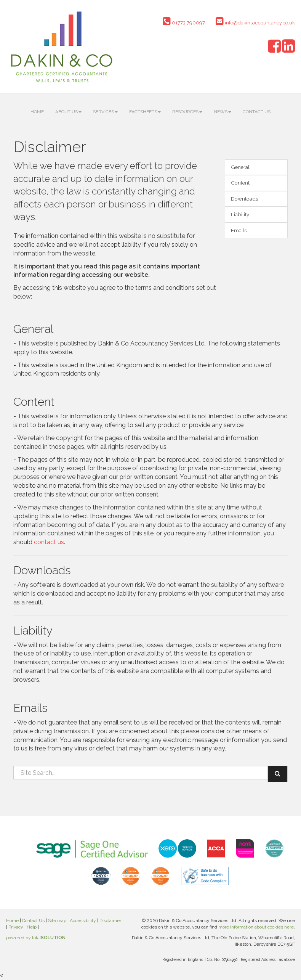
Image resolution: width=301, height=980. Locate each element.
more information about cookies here (256, 927)
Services (105, 112)
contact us (49, 542)
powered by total (36, 938)
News (223, 112)
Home (37, 112)
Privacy (16, 927)
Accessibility (83, 921)
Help (32, 927)
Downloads (244, 199)
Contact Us (257, 112)
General (240, 167)
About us (68, 112)
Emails (239, 230)
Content (240, 183)
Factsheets (145, 112)
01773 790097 (184, 23)
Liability (240, 214)
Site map (57, 921)
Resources (187, 112)
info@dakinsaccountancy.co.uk (255, 23)
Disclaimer (110, 921)
